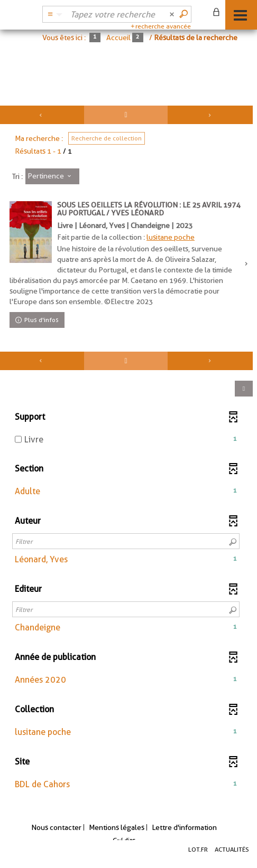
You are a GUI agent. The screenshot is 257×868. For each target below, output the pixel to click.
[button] (126, 492)
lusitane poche (171, 237)
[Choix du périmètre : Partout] (53, 14)
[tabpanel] (128, 456)
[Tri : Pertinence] (52, 176)
